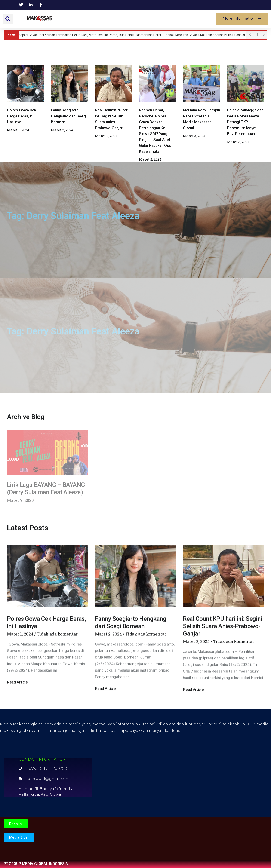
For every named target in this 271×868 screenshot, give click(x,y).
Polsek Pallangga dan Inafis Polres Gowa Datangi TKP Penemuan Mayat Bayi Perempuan (245, 122)
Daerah (94, 19)
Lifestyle (172, 19)
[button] (8, 19)
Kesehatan (121, 19)
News (71, 19)
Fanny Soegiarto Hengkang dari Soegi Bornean (69, 116)
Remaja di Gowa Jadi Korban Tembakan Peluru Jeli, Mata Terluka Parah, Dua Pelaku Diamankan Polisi (89, 35)
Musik (196, 19)
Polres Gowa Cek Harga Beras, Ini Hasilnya (22, 116)
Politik (147, 19)
